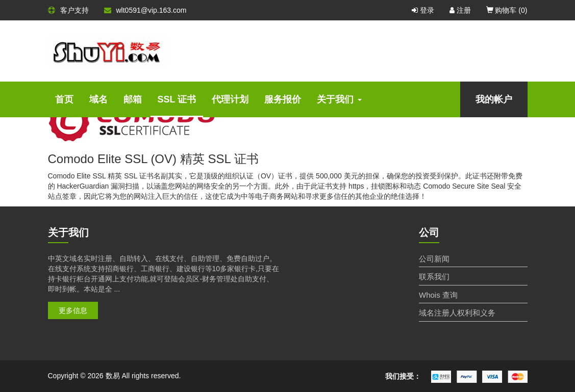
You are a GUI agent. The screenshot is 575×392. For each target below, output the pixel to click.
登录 (423, 10)
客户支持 (68, 10)
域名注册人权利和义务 (457, 313)
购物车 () (507, 10)
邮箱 (133, 99)
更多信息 (73, 310)
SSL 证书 (177, 99)
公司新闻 (434, 259)
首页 (64, 99)
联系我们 (434, 277)
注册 (460, 10)
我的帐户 (494, 99)
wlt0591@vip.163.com (145, 10)
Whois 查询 (438, 295)
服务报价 (283, 99)
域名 (98, 99)
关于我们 (339, 99)
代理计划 (230, 99)
